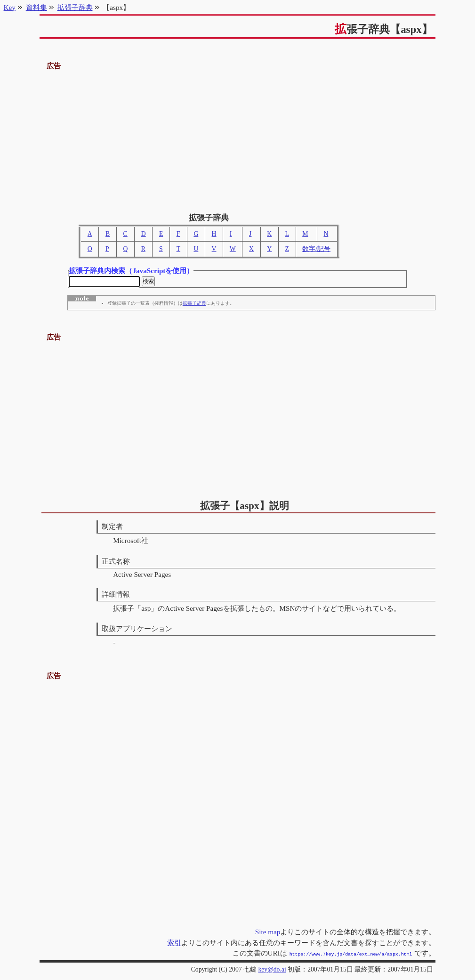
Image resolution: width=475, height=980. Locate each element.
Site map (268, 933)
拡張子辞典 (194, 305)
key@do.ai (272, 969)
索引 (174, 944)
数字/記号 (316, 249)
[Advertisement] (238, 138)
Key (10, 7)
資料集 (36, 7)
